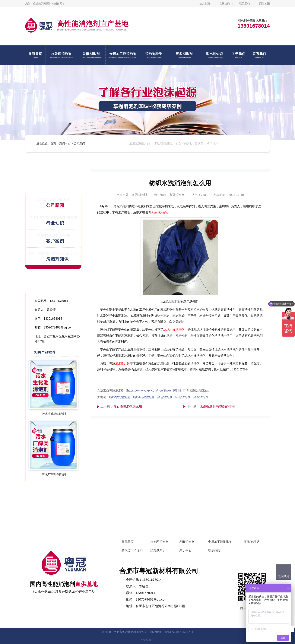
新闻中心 (65, 143)
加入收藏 (205, 4)
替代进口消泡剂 (132, 550)
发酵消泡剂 (187, 542)
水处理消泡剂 (159, 542)
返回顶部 (284, 576)
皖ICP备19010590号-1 (179, 632)
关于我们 (185, 550)
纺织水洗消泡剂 (159, 213)
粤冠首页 (128, 542)
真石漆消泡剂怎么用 (128, 406)
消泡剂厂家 (123, 363)
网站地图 (265, 4)
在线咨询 (224, 4)
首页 (53, 143)
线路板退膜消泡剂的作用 (217, 406)
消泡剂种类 (252, 542)
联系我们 (245, 4)
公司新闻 (79, 143)
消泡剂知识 (158, 550)
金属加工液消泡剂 (220, 542)
